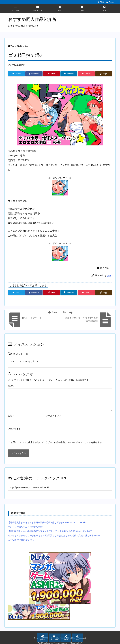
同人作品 (24, 46)
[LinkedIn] (69, 74)
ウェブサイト (14, 429)
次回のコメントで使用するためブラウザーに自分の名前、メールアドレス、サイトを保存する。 (57, 442)
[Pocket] (86, 74)
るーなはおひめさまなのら (21, 540)
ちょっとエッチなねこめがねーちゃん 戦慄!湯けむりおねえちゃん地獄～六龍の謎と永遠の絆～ (54, 535)
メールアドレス (54, 416)
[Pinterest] (51, 74)
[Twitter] (16, 74)
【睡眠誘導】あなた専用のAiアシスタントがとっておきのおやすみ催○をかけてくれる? (50, 531)
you (109, 276)
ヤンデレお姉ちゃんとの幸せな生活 (25, 527)
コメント (12, 386)
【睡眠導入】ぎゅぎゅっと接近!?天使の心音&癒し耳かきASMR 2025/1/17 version (48, 522)
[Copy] (104, 74)
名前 (11, 416)
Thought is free (76, 643)
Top (12, 46)
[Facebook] (34, 74)
